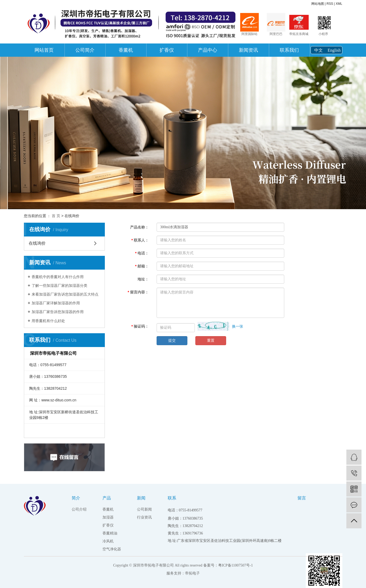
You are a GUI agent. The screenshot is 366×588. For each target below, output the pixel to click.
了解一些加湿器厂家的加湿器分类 (59, 286)
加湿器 (108, 517)
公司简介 (85, 50)
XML (339, 4)
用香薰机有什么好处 (48, 321)
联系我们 (289, 50)
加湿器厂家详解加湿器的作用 (56, 303)
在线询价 (37, 243)
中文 (318, 50)
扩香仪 (167, 50)
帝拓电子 (192, 573)
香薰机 (126, 50)
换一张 (238, 326)
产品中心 (208, 50)
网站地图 (318, 4)
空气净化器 (112, 549)
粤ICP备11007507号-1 (236, 565)
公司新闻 (144, 509)
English (334, 50)
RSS (330, 4)
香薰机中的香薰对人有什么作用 (58, 277)
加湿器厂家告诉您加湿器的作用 (58, 312)
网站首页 (44, 50)
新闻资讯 (248, 50)
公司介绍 (79, 509)
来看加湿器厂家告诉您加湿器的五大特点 (65, 294)
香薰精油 (110, 533)
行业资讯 (144, 517)
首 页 (56, 216)
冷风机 (108, 541)
